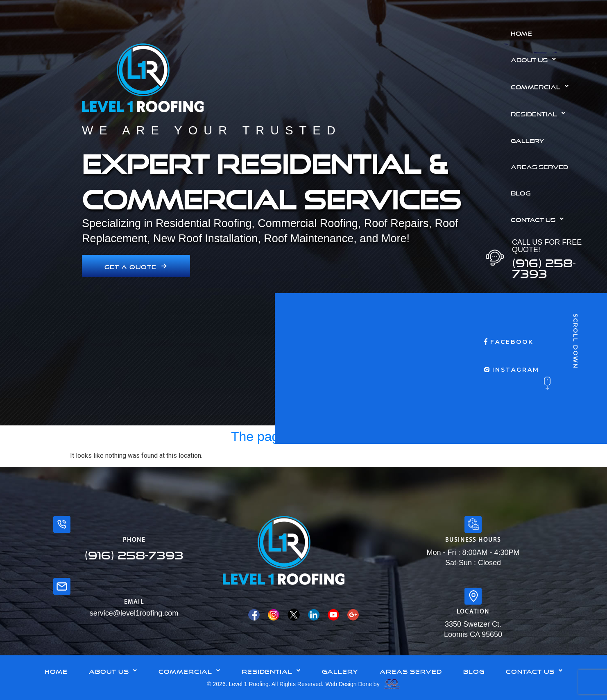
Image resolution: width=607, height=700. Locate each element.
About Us (536, 59)
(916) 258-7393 (544, 266)
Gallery (528, 140)
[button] (556, 59)
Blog (521, 192)
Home (521, 32)
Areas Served (539, 166)
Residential (540, 113)
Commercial (542, 86)
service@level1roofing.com (134, 613)
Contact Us (539, 219)
